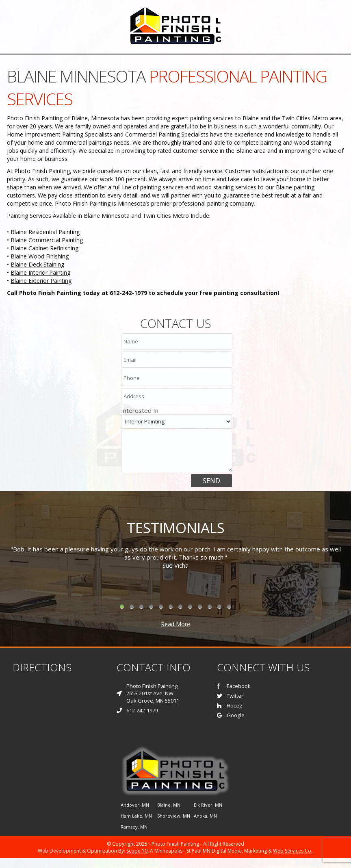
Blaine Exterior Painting (41, 281)
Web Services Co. (293, 851)
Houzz (230, 705)
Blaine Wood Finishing (40, 256)
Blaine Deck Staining (37, 264)
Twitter (230, 696)
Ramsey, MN (134, 827)
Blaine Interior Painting (40, 272)
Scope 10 (137, 851)
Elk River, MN (208, 805)
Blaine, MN (169, 805)
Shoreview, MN (174, 816)
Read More (175, 624)
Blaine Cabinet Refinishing (44, 248)
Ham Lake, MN (136, 816)
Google (231, 715)
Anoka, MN (205, 816)
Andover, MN (135, 805)
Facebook (234, 686)
